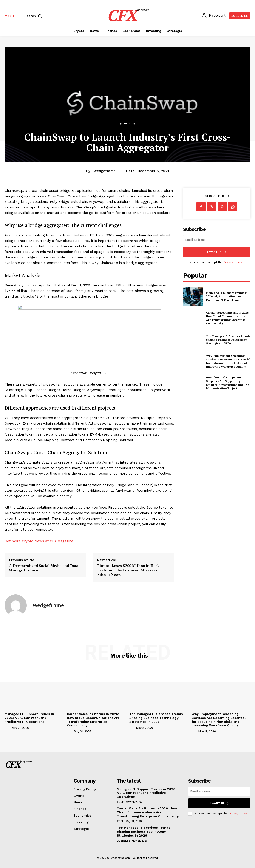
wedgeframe (105, 171)
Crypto (128, 124)
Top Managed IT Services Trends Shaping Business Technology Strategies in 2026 (156, 718)
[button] (34, 16)
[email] (217, 240)
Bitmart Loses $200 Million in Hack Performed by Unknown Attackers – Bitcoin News (129, 570)
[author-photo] (8, 727)
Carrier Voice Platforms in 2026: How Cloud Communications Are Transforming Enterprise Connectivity (93, 720)
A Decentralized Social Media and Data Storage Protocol (44, 568)
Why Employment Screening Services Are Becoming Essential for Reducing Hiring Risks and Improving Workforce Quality (219, 720)
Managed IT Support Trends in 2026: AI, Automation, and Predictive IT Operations (29, 718)
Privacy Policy (238, 813)
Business (123, 840)
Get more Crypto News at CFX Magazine (39, 541)
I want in (217, 251)
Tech (120, 801)
